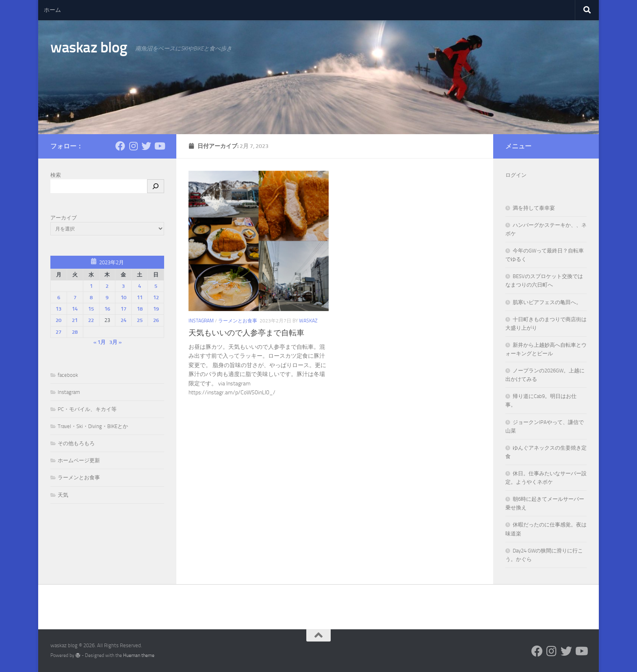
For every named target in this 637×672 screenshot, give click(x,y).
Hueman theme (139, 655)
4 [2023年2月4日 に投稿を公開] (140, 286)
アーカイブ (64, 218)
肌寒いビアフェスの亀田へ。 (547, 302)
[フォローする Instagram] (133, 146)
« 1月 (100, 342)
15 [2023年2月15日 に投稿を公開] (91, 309)
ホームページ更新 (79, 460)
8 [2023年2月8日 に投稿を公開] (91, 297)
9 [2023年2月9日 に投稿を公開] (107, 297)
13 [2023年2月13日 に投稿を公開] (58, 309)
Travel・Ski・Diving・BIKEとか (93, 426)
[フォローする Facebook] (120, 146)
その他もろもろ (76, 443)
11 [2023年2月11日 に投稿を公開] (140, 297)
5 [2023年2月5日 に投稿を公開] (156, 286)
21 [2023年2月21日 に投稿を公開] (75, 320)
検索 (56, 175)
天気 (63, 495)
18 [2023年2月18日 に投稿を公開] (140, 309)
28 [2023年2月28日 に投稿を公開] (75, 332)
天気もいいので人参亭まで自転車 (246, 333)
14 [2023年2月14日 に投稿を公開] (75, 309)
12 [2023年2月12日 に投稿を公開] (156, 297)
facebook (68, 375)
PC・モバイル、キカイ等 (87, 409)
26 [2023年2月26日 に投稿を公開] (156, 320)
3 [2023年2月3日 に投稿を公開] (123, 286)
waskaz (308, 321)
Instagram (201, 321)
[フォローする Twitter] (146, 146)
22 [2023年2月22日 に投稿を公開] (91, 320)
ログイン (516, 175)
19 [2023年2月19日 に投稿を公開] (156, 309)
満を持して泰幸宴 (534, 208)
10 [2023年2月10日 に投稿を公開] (123, 297)
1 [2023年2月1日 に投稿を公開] (91, 286)
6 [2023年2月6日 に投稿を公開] (59, 297)
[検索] (156, 186)
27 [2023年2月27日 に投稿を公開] (58, 332)
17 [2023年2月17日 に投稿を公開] (123, 309)
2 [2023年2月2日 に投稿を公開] (107, 286)
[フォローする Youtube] (159, 146)
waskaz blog (89, 47)
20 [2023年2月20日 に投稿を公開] (58, 320)
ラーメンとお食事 (238, 321)
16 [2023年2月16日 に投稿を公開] (107, 309)
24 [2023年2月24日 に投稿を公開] (123, 320)
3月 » (115, 342)
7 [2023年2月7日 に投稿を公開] (75, 297)
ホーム (52, 10)
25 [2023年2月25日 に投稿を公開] (140, 320)
